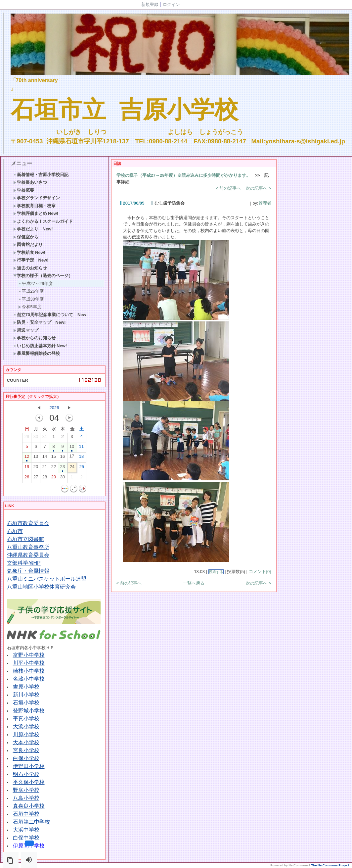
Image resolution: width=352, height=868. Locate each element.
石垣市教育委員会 (28, 523)
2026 (54, 408)
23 (63, 468)
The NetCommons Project (330, 865)
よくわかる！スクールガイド (43, 221)
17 (72, 458)
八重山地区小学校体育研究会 (41, 587)
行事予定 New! (31, 260)
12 (27, 458)
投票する (216, 572)
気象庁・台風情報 (28, 571)
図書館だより (28, 244)
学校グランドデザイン (37, 198)
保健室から (26, 237)
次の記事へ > (258, 188)
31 (45, 438)
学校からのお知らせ (34, 338)
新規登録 (150, 4)
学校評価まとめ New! (36, 213)
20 (36, 468)
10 (72, 448)
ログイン (171, 4)
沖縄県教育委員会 (28, 555)
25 (82, 468)
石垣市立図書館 (25, 539)
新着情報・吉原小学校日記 (41, 175)
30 (36, 438)
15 (54, 458)
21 (45, 468)
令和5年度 (30, 307)
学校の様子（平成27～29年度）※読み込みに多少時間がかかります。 (184, 175)
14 (45, 458)
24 (72, 468)
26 (27, 478)
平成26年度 (31, 291)
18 (81, 458)
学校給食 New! (29, 252)
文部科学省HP (24, 563)
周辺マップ (26, 330)
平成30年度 (31, 299)
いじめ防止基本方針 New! (40, 346)
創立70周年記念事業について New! (51, 315)
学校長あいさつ (30, 182)
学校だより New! (33, 229)
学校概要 (24, 190)
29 (27, 438)
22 (54, 468)
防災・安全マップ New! (40, 322)
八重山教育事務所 (28, 547)
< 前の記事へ (228, 188)
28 (45, 478)
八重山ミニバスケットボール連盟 (47, 579)
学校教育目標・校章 (34, 206)
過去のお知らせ (30, 268)
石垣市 (15, 531)
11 (81, 448)
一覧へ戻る (194, 583)
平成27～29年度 (36, 284)
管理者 (265, 203)
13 (36, 458)
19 (27, 468)
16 (63, 458)
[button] (11, 860)
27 (36, 478)
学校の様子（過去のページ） (43, 276)
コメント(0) (260, 572)
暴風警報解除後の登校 (37, 353)
